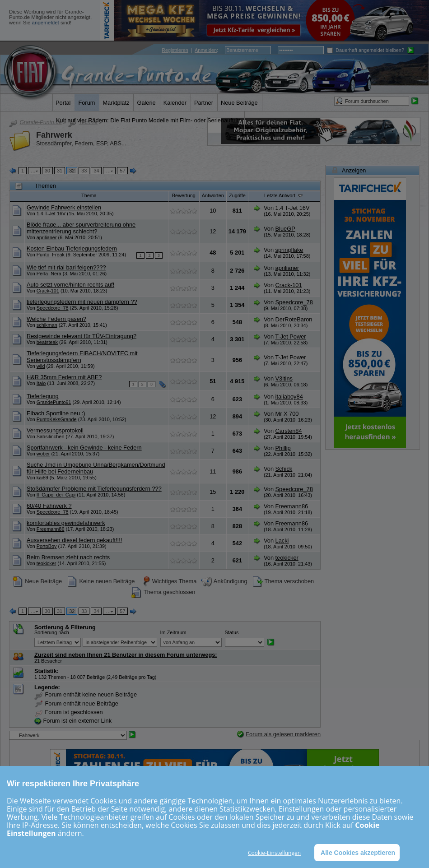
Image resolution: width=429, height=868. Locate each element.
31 (60, 171)
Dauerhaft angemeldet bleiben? (366, 50)
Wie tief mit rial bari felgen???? (66, 267)
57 (122, 171)
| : (190, 50)
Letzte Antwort (284, 195)
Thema (89, 195)
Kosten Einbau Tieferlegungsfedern (72, 248)
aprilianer (47, 237)
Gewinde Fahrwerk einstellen (64, 207)
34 (96, 171)
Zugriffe (237, 195)
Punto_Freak (51, 255)
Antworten (213, 195)
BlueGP (285, 229)
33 (84, 171)
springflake (289, 250)
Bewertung (184, 195)
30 (47, 171)
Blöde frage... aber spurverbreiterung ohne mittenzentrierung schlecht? (81, 228)
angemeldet (46, 23)
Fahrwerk (54, 135)
